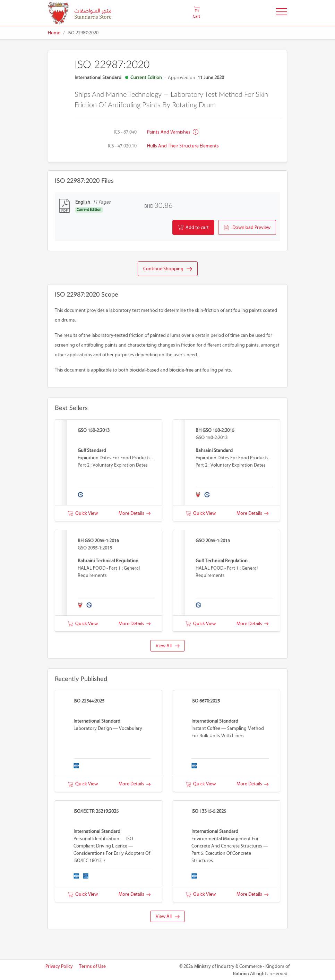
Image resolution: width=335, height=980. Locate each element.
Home (54, 33)
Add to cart (193, 228)
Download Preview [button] (247, 228)
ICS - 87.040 (125, 132)
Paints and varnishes (173, 132)
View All (168, 646)
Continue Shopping (168, 269)
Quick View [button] (83, 513)
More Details (135, 513)
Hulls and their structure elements (183, 146)
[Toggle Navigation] (282, 13)
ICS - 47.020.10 (122, 146)
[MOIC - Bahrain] (80, 13)
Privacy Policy (59, 966)
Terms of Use (92, 966)
